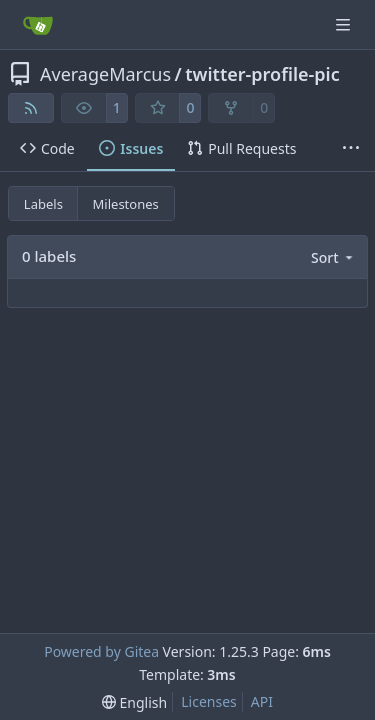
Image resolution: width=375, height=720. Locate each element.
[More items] (351, 149)
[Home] (38, 25)
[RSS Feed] (31, 108)
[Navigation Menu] (345, 24)
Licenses (209, 701)
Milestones (126, 204)
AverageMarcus (105, 74)
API (262, 701)
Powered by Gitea (101, 651)
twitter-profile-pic (262, 74)
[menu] (333, 257)
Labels (43, 204)
